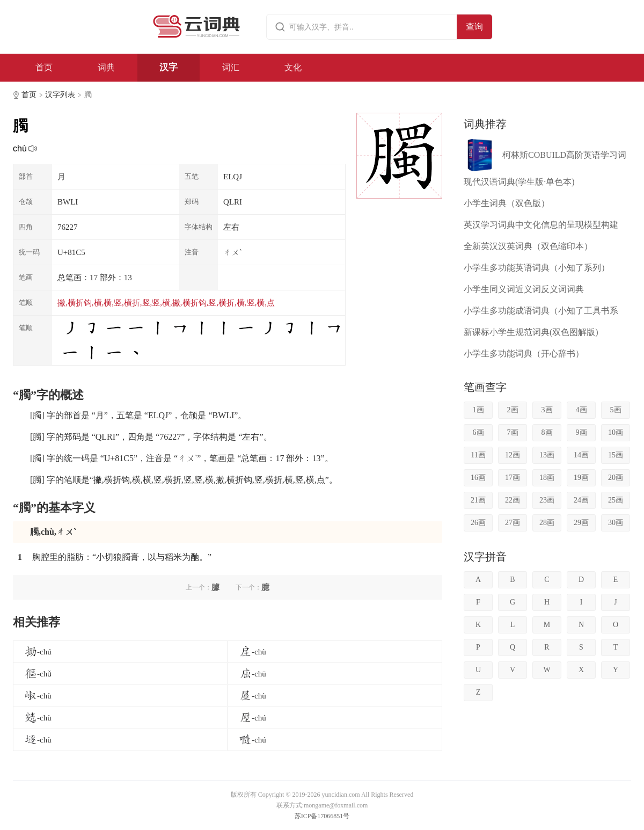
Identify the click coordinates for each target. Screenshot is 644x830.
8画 (547, 432)
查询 (474, 27)
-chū (253, 674)
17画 (513, 478)
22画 (513, 500)
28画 (547, 523)
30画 (616, 523)
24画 (581, 500)
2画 (513, 410)
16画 (478, 478)
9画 (581, 432)
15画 (616, 455)
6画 (478, 432)
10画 (616, 432)
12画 (513, 455)
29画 (581, 523)
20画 (616, 478)
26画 (478, 523)
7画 (513, 432)
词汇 (231, 67)
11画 (478, 455)
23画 (547, 500)
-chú (38, 652)
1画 (478, 410)
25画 (616, 500)
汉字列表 (60, 95)
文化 (293, 67)
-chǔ (38, 674)
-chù (253, 652)
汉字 (169, 67)
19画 (581, 478)
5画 (616, 410)
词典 (106, 67)
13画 (547, 455)
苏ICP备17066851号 (322, 816)
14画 (581, 455)
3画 (547, 410)
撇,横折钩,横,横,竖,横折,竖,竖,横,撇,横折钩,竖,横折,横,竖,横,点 (166, 303)
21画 (478, 500)
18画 (547, 478)
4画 (581, 410)
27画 (513, 523)
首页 (44, 67)
